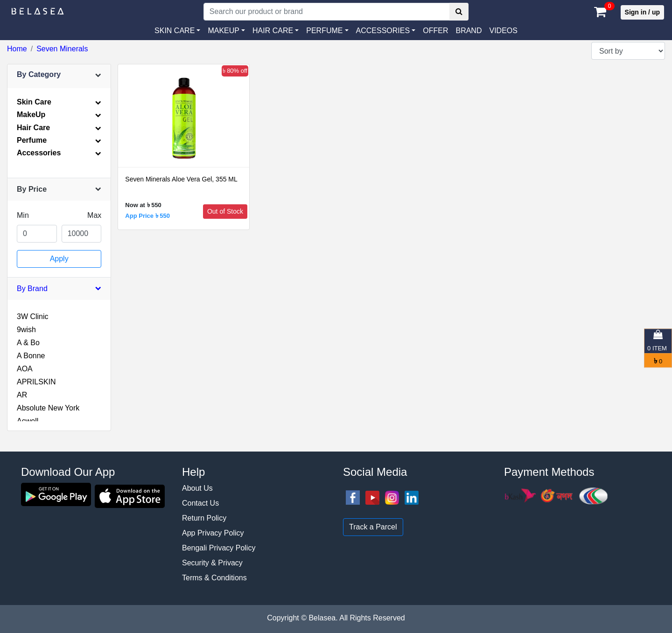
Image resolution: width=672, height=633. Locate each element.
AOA (25, 369)
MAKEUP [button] (224, 31)
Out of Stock (225, 211)
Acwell (28, 421)
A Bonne (31, 356)
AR (22, 395)
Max (94, 215)
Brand (469, 31)
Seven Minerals (62, 49)
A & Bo (28, 343)
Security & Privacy (212, 563)
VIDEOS (503, 31)
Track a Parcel (373, 527)
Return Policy (204, 518)
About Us (197, 488)
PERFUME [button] (324, 31)
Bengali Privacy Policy (219, 548)
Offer (435, 31)
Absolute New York (48, 408)
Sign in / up (642, 12)
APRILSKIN (36, 382)
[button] (386, 31)
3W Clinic (33, 316)
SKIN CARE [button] (175, 31)
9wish (26, 330)
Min (23, 215)
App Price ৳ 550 (147, 216)
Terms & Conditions (214, 578)
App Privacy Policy (213, 533)
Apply (59, 259)
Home (17, 49)
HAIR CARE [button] (273, 31)
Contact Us (200, 503)
